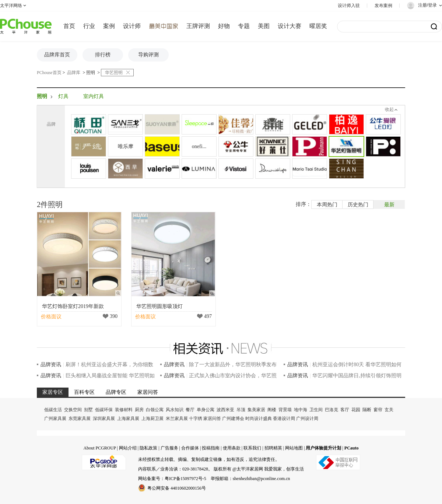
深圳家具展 (104, 419)
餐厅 (190, 410)
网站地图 (294, 448)
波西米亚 (225, 410)
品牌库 (74, 73)
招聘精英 (273, 448)
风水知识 (175, 410)
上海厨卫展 (152, 419)
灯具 (63, 96)
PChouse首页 (49, 73)
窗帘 (378, 410)
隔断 (367, 410)
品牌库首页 (57, 55)
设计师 (132, 26)
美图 (264, 26)
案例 (109, 26)
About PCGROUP (99, 448)
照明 (91, 73)
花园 (356, 410)
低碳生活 (53, 410)
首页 (69, 26)
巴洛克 (331, 410)
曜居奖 (318, 26)
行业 (89, 26)
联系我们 (252, 448)
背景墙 (285, 410)
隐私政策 (148, 448)
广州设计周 (307, 419)
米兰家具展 (177, 419)
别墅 (88, 410)
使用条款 (232, 448)
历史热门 (358, 205)
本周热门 (327, 205)
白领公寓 (155, 410)
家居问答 (212, 419)
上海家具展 (128, 419)
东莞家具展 (80, 419)
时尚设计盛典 (259, 419)
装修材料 (124, 410)
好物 (224, 26)
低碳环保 (104, 410)
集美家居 (256, 410)
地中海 (301, 410)
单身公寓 (206, 410)
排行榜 (103, 55)
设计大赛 (290, 26)
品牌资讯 (51, 365)
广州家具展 (55, 419)
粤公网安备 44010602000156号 (172, 488)
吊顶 (241, 410)
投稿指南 (211, 448)
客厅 (345, 410)
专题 (244, 26)
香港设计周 (284, 419)
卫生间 (316, 410)
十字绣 (196, 419)
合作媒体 (190, 448)
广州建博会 (233, 419)
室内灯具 (94, 96)
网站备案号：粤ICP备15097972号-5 (172, 479)
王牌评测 (198, 26)
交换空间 (73, 410)
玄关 (389, 410)
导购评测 (148, 55)
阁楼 (272, 410)
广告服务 (169, 448)
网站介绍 (128, 448)
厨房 (139, 410)
